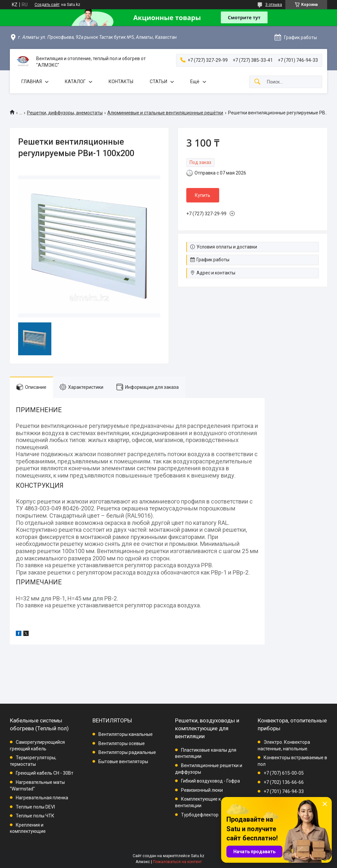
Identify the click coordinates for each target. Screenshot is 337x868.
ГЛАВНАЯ (32, 82)
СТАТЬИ (158, 82)
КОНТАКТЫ (121, 82)
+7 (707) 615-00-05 (284, 773)
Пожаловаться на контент (177, 862)
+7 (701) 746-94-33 (284, 791)
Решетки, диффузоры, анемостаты (65, 113)
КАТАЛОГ (75, 82)
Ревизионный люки (202, 790)
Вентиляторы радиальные (127, 752)
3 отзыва (274, 5)
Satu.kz (198, 856)
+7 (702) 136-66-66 (284, 782)
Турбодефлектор (200, 815)
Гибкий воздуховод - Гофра (210, 781)
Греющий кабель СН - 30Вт (45, 773)
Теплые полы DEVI (35, 807)
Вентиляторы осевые (122, 743)
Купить (203, 195)
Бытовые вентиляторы (123, 762)
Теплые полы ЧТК (35, 816)
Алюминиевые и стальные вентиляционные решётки (165, 113)
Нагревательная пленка (42, 798)
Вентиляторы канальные (126, 734)
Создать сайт (47, 5)
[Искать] (257, 82)
